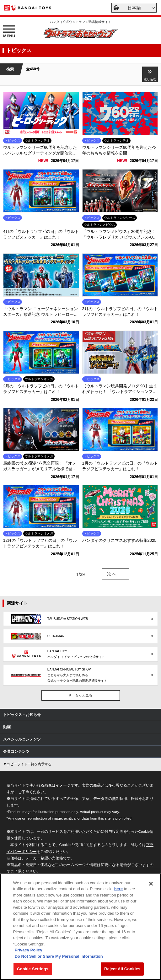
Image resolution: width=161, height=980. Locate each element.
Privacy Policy (29, 950)
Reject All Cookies (122, 969)
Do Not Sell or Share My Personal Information (59, 956)
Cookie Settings (33, 969)
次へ (112, 574)
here (118, 889)
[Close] (151, 884)
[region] (80, 927)
